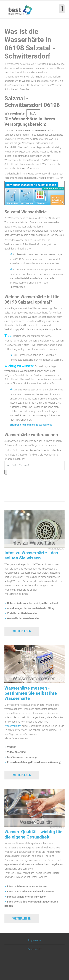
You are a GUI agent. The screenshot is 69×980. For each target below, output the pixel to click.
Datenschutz (35, 949)
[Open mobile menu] (62, 9)
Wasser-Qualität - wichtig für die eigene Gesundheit (33, 834)
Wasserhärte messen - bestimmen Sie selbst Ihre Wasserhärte (31, 693)
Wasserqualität (13, 726)
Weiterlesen (22, 631)
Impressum (34, 940)
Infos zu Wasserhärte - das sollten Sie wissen (31, 555)
